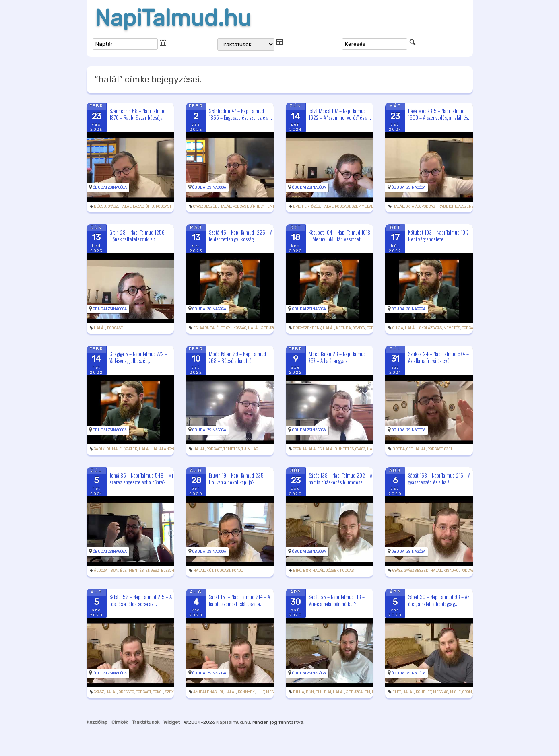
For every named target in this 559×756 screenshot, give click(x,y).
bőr (307, 571)
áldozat (101, 571)
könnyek (246, 692)
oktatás (413, 206)
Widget (172, 722)
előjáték (128, 449)
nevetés (452, 328)
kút (210, 571)
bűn (114, 571)
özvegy (359, 328)
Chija (398, 328)
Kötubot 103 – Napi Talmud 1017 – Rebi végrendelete (440, 236)
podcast (164, 206)
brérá (399, 449)
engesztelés (158, 571)
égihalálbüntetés (335, 449)
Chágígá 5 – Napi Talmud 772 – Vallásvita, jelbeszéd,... (138, 357)
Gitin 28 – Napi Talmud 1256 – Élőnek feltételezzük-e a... (139, 236)
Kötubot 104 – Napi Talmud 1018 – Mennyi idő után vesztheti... (339, 236)
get (409, 449)
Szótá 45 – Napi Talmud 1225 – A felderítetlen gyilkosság (241, 236)
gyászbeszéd (205, 206)
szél (449, 449)
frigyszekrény (307, 328)
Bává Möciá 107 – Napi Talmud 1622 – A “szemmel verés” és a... (340, 114)
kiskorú (451, 571)
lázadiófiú (143, 206)
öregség (126, 692)
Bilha (299, 692)
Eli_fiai (323, 692)
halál (125, 206)
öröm (467, 692)
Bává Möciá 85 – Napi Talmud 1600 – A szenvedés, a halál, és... (440, 114)
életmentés (132, 571)
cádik (99, 449)
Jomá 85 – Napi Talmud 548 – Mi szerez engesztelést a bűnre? (141, 479)
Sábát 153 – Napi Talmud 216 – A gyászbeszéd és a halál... (439, 479)
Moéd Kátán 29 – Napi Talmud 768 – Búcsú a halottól (237, 357)
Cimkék (120, 722)
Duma (112, 449)
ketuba (343, 328)
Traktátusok (146, 722)
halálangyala (166, 449)
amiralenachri (208, 692)
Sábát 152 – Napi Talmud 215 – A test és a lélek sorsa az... (141, 600)
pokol (237, 571)
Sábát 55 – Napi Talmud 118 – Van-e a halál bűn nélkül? (337, 600)
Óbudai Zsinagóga (110, 187)
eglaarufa (204, 328)
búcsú (100, 206)
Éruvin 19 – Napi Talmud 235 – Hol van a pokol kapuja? (238, 479)
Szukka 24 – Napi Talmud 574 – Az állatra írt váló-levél (438, 357)
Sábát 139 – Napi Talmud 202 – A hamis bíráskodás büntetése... (340, 479)
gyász (113, 206)
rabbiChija (450, 206)
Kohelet (424, 692)
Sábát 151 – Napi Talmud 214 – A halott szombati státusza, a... (239, 600)
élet (220, 328)
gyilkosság (236, 328)
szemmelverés (366, 206)
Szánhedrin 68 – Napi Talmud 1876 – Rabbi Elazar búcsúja (137, 114)
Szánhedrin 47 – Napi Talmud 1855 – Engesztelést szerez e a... (240, 114)
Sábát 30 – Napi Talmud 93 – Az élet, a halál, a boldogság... (439, 600)
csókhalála (304, 449)
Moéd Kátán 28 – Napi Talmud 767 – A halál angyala (337, 357)
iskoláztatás (430, 328)
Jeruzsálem (273, 328)
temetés (232, 449)
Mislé (455, 692)
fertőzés (311, 206)
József (332, 571)
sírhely (257, 206)
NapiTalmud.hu (173, 18)
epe (297, 206)
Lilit (260, 692)
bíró (297, 571)
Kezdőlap (97, 722)
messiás (441, 692)
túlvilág (250, 449)
